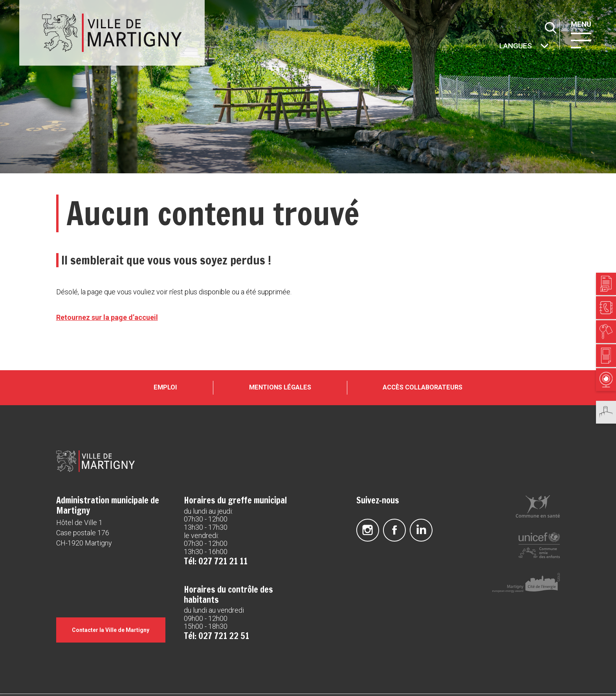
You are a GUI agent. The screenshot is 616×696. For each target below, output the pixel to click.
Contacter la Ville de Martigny (111, 630)
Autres (499, 47)
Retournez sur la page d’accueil (107, 317)
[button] (581, 40)
